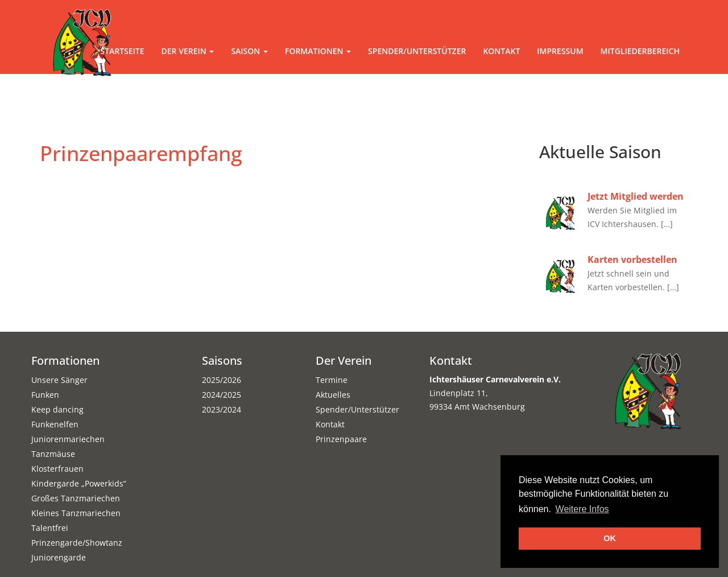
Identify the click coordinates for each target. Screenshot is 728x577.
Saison (249, 51)
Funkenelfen (55, 424)
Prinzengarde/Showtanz (77, 543)
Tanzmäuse (53, 454)
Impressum (560, 51)
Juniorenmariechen (68, 439)
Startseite (122, 51)
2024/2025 (222, 395)
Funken (45, 395)
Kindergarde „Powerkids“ (79, 483)
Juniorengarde (59, 557)
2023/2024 (222, 409)
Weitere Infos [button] (582, 509)
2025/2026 (222, 380)
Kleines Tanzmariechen (76, 513)
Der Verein (188, 51)
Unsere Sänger (59, 380)
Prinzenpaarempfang (141, 153)
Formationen (318, 51)
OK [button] (610, 538)
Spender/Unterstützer (417, 51)
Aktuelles (333, 395)
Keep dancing (57, 409)
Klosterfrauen (57, 469)
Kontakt (501, 51)
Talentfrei (50, 528)
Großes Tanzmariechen (76, 498)
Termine (332, 380)
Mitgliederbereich (640, 51)
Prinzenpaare (341, 439)
